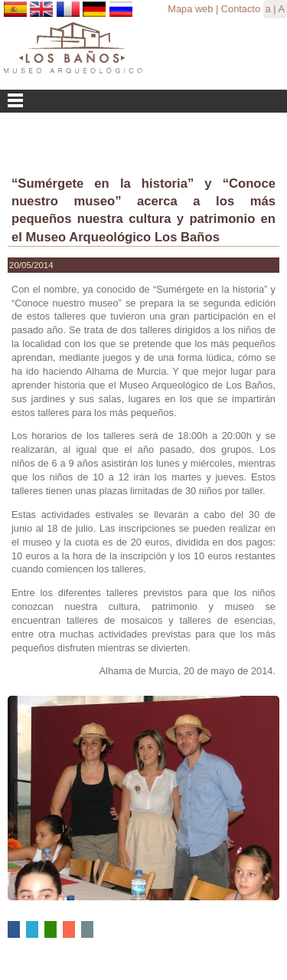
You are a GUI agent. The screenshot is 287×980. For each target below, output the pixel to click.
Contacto (241, 9)
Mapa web (190, 9)
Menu (143, 101)
